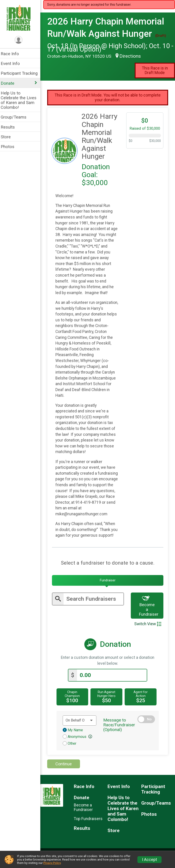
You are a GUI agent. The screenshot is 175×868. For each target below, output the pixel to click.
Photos (10, 147)
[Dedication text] (82, 726)
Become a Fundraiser (150, 611)
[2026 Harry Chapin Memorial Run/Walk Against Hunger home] (22, 17)
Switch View (148, 630)
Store (9, 137)
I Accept (149, 860)
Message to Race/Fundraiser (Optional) (121, 731)
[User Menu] (22, 40)
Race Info (13, 54)
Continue (67, 770)
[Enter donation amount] (113, 681)
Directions (133, 56)
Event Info (13, 63)
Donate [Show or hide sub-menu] (10, 83)
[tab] (109, 586)
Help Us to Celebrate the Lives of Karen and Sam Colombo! (22, 100)
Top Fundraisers (91, 825)
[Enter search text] (95, 605)
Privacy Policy (52, 863)
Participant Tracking (22, 73)
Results (11, 127)
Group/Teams (17, 117)
